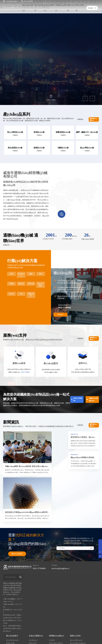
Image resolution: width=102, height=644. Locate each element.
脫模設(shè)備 (39, 148)
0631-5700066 (29, 1)
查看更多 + (7, 245)
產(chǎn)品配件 (51, 363)
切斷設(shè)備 (63, 148)
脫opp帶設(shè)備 (87, 148)
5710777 (11, 553)
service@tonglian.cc (12, 1)
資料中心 (83, 363)
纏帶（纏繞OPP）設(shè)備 (87, 132)
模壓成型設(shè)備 (63, 132)
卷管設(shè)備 (39, 132)
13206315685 (17, 569)
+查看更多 (80, 119)
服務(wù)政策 (19, 363)
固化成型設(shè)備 (15, 148)
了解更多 (15, 135)
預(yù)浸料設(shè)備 (15, 132)
